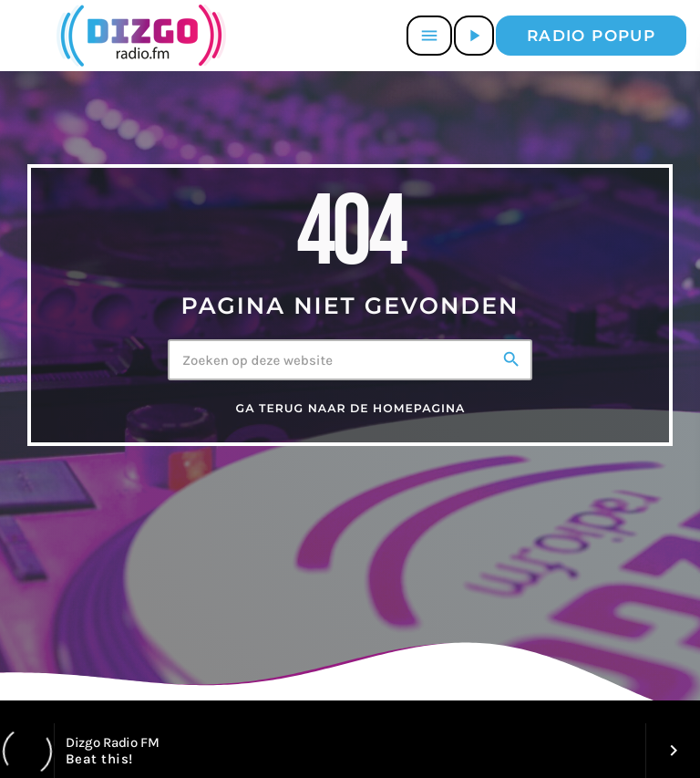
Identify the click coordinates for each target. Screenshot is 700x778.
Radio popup (591, 36)
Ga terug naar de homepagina (351, 409)
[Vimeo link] (138, 36)
